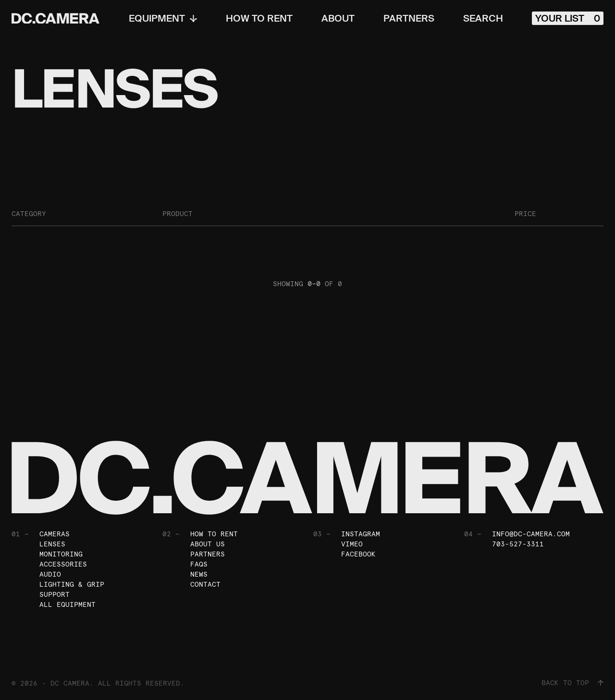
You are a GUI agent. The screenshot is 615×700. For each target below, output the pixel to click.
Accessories (63, 564)
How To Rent (259, 18)
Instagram (361, 534)
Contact (205, 584)
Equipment (163, 18)
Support (55, 594)
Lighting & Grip (72, 584)
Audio (50, 574)
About (338, 18)
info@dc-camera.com (531, 534)
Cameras (55, 534)
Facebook (358, 554)
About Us (208, 544)
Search (483, 18)
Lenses (52, 544)
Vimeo (352, 544)
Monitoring (61, 554)
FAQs (199, 564)
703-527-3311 (518, 544)
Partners (409, 18)
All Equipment (68, 604)
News (199, 574)
